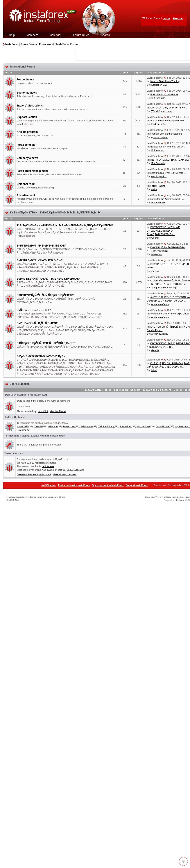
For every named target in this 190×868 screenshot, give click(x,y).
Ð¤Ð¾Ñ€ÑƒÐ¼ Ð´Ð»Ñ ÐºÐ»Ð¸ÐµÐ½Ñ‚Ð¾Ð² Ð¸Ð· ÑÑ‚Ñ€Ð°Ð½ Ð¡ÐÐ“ (55, 213)
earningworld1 (159, 176)
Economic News (27, 93)
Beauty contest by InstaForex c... (168, 147)
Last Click (43, 411)
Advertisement (26, 195)
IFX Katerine (158, 202)
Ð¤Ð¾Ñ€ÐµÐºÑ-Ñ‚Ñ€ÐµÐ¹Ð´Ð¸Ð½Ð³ (40, 260)
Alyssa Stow (144, 426)
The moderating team (127, 390)
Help (12, 35)
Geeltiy (155, 238)
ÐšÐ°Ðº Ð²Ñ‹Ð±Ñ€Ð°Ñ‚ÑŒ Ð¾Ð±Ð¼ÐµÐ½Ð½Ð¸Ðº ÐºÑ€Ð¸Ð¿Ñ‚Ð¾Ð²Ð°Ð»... (163, 231)
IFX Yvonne (158, 150)
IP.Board (180, 500)
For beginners (25, 80)
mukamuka (48, 466)
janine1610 (23, 426)
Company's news (27, 158)
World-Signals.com (161, 111)
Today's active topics (98, 390)
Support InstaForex (137, 485)
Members (32, 35)
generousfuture (160, 137)
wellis (154, 189)
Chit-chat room (26, 184)
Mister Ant (157, 254)
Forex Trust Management (32, 171)
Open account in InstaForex (108, 485)
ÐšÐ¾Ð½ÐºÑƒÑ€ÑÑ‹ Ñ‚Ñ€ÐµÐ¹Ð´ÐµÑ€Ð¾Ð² (45, 295)
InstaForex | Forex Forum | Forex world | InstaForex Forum (42, 44)
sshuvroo (53, 426)
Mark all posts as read (65, 474)
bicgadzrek (69, 426)
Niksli (154, 370)
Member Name (58, 411)
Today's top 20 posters (157, 390)
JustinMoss (126, 426)
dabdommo (87, 426)
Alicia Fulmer (163, 426)
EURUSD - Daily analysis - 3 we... (169, 108)
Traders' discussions (30, 106)
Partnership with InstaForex (74, 485)
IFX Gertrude (158, 98)
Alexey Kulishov (160, 334)
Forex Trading (158, 186)
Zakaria (38, 426)
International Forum (22, 67)
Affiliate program (27, 132)
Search (105, 35)
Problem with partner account (166, 134)
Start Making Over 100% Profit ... (168, 173)
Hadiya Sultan (159, 124)
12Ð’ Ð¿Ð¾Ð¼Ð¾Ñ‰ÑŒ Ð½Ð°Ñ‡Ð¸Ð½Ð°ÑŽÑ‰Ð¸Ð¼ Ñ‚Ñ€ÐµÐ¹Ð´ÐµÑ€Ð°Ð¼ (65, 225)
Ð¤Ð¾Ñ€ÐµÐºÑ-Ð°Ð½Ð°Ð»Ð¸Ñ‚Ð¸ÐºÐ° (41, 246)
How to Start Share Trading (165, 81)
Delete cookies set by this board (34, 474)
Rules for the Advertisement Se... (168, 199)
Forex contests (26, 145)
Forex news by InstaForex (164, 94)
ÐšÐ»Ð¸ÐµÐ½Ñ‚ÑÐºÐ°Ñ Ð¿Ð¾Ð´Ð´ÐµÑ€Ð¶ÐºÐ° (48, 279)
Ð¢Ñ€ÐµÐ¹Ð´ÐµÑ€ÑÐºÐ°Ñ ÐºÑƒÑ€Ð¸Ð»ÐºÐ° (46, 343)
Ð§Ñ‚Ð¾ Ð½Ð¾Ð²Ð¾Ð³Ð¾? (34, 310)
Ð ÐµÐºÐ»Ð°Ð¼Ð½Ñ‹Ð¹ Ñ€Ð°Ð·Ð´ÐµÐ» (41, 356)
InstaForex (150, 497)
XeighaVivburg (106, 426)
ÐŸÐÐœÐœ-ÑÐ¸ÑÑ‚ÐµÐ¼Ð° (37, 323)
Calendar (56, 35)
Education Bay (159, 85)
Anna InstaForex (160, 304)
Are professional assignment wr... (168, 121)
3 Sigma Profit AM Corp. (164, 288)
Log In (166, 18)
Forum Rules (81, 35)
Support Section (27, 117)
